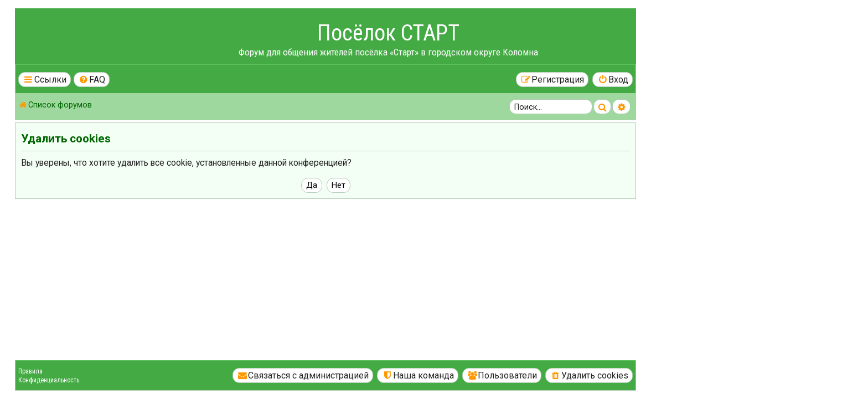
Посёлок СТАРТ (497, 33)
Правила (139, 371)
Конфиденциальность (157, 380)
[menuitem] (200, 80)
